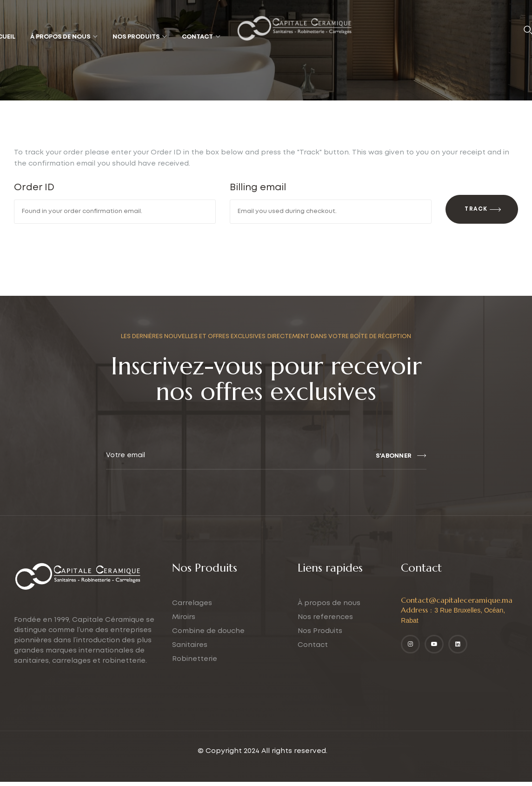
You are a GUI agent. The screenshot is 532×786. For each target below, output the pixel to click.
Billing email (258, 187)
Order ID (34, 187)
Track (476, 214)
